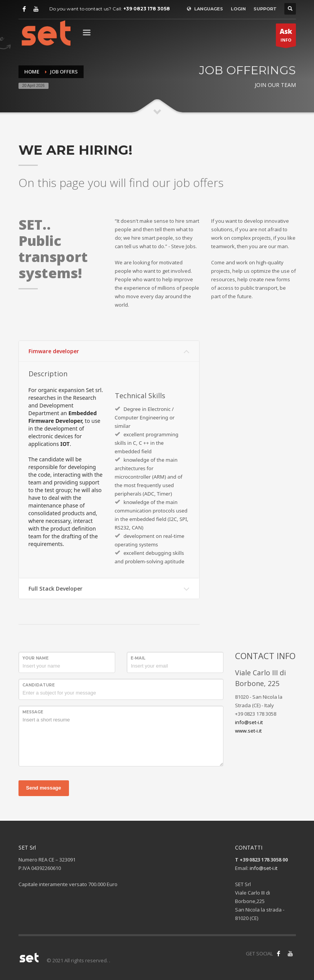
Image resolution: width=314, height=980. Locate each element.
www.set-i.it (248, 731)
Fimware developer (54, 351)
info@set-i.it (249, 722)
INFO (286, 37)
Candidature (39, 685)
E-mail (138, 658)
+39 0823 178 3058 (147, 9)
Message (33, 712)
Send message (44, 788)
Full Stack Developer (55, 589)
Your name (35, 658)
